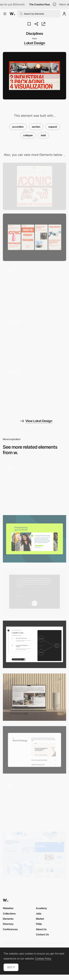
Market (40, 919)
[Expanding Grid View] (34, 803)
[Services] (34, 750)
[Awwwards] (12, 14)
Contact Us (42, 934)
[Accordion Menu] (34, 486)
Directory (8, 924)
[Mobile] (34, 237)
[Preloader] (34, 288)
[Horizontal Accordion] (34, 539)
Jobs (39, 913)
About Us (41, 929)
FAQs (39, 924)
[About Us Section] (34, 697)
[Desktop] (34, 186)
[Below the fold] (34, 339)
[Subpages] (34, 855)
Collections (9, 913)
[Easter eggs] (34, 390)
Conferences (10, 929)
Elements (8, 919)
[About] (34, 592)
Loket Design (35, 43)
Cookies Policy (43, 959)
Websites (8, 908)
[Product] (34, 644)
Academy (41, 908)
